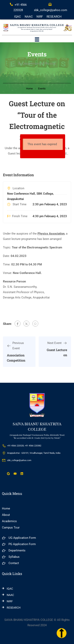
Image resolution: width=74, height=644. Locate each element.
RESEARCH (54, 17)
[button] (37, 40)
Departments (14, 550)
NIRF (40, 17)
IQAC (18, 17)
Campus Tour (11, 528)
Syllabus (11, 557)
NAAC (29, 17)
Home (29, 89)
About (6, 515)
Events (42, 89)
